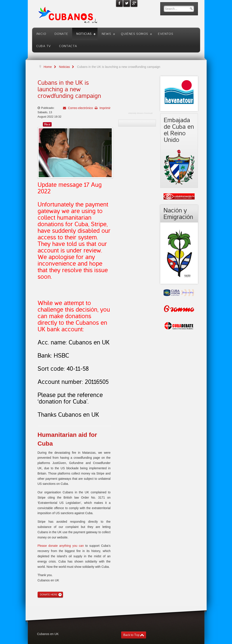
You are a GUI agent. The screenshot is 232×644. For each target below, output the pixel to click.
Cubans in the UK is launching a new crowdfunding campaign (69, 89)
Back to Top (131, 635)
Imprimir (105, 108)
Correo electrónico (80, 108)
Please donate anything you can (61, 546)
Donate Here (49, 595)
